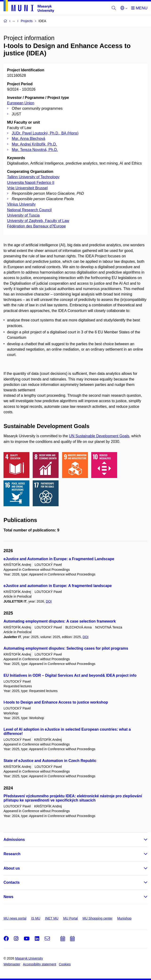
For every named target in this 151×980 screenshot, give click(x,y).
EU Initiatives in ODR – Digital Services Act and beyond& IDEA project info (70, 675)
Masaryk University (29, 958)
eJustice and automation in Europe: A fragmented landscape (58, 586)
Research (12, 854)
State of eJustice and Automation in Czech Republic (50, 761)
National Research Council (29, 210)
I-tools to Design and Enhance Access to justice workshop (56, 702)
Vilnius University (21, 204)
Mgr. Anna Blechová (28, 139)
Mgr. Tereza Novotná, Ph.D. (35, 150)
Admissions (14, 840)
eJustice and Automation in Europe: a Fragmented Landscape (59, 559)
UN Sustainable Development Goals (99, 436)
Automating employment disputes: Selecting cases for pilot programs (66, 648)
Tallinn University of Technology (33, 177)
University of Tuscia (23, 215)
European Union (21, 103)
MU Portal (70, 918)
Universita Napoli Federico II (31, 183)
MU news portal (15, 918)
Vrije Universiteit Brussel (27, 188)
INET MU (52, 918)
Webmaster (12, 964)
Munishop (124, 918)
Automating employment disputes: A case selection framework (60, 621)
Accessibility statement (40, 964)
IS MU (36, 918)
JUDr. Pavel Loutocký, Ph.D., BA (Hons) (45, 133)
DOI (49, 601)
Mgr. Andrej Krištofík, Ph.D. (34, 144)
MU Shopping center (98, 918)
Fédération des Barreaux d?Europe (36, 226)
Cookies (65, 964)
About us (12, 868)
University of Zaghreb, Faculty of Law (38, 221)
